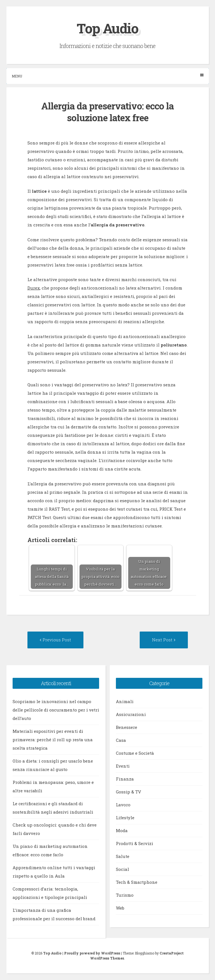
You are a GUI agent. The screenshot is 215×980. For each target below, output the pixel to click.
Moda (122, 831)
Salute (123, 857)
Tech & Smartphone (137, 883)
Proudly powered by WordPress (92, 954)
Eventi (123, 766)
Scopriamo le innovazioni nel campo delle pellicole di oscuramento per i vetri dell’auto (56, 710)
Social (122, 870)
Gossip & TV (128, 792)
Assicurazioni (131, 715)
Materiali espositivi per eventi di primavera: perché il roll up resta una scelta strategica (53, 740)
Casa (121, 741)
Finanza (125, 779)
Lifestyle (125, 818)
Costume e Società (135, 754)
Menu (108, 76)
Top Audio (107, 28)
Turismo (125, 896)
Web (120, 908)
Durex (34, 288)
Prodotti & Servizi (135, 844)
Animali (125, 702)
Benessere (127, 728)
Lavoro (123, 805)
